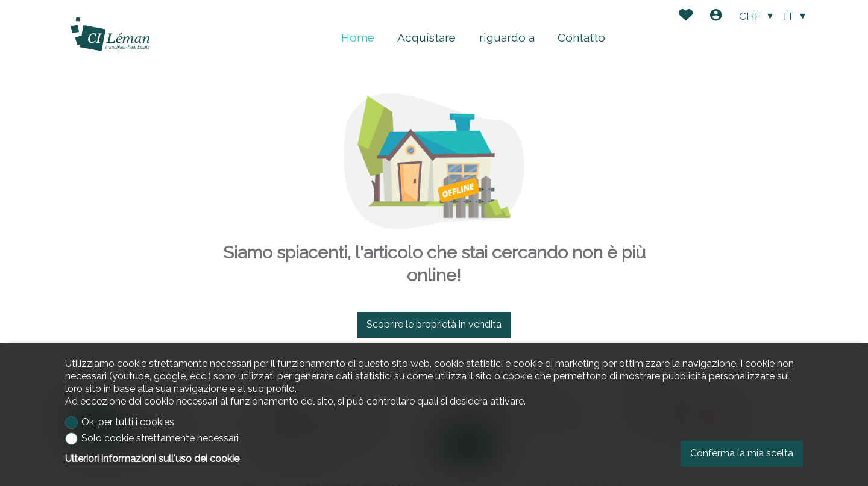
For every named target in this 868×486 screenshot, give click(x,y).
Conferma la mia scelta (742, 453)
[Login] (716, 17)
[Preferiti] (686, 17)
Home (358, 37)
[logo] (110, 35)
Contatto (581, 37)
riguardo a (507, 37)
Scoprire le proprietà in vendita (434, 324)
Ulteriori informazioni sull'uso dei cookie (152, 459)
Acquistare (426, 37)
